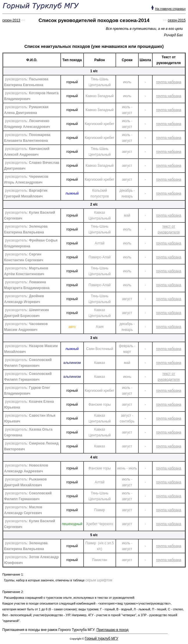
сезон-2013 (11, 20)
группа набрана (169, 82)
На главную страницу (170, 9)
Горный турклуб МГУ (101, 638)
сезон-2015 (177, 20)
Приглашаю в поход (112, 630)
